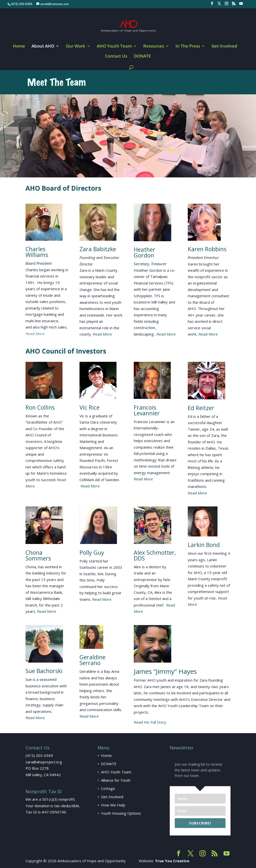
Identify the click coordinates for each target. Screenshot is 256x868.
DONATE (142, 57)
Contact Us (116, 57)
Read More (35, 334)
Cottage (108, 788)
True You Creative (172, 861)
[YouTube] (241, 5)
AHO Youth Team (114, 47)
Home (19, 47)
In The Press (188, 47)
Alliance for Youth (116, 780)
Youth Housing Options (121, 813)
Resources (154, 47)
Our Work (75, 47)
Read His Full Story (150, 722)
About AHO (43, 47)
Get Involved (224, 47)
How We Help (113, 805)
